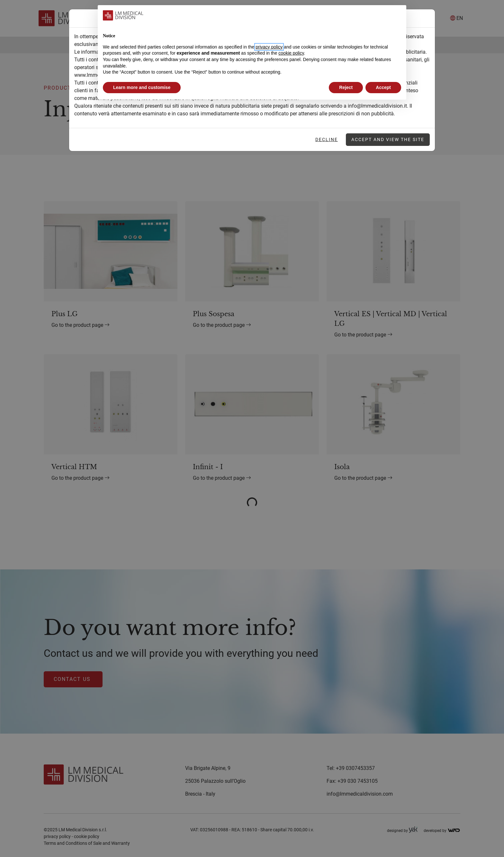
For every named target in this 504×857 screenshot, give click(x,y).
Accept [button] (383, 87)
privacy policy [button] (269, 47)
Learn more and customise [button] (142, 87)
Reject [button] (346, 87)
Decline (327, 139)
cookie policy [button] (291, 53)
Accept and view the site (388, 139)
